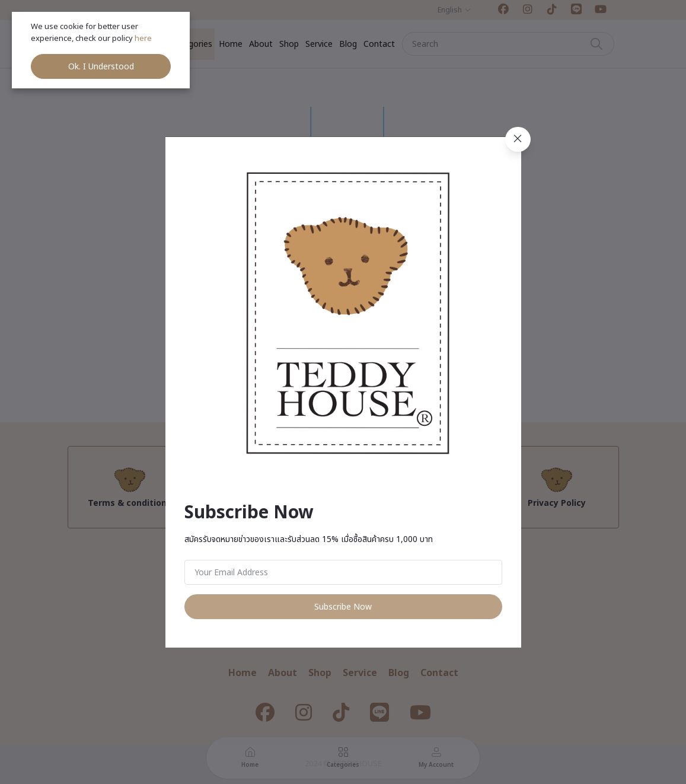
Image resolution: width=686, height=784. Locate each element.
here (144, 39)
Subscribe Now (343, 607)
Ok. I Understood (101, 67)
